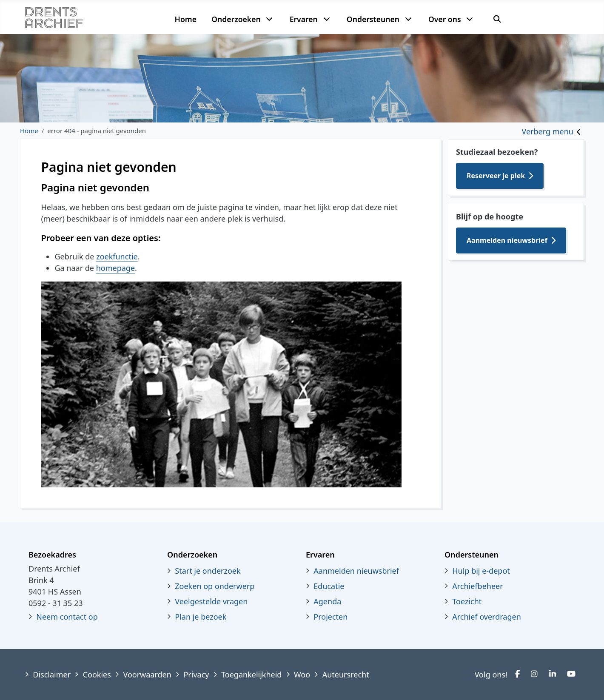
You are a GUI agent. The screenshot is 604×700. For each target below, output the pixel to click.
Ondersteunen (373, 19)
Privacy (196, 674)
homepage (115, 268)
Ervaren (304, 19)
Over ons (445, 19)
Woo (302, 674)
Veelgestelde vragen (211, 601)
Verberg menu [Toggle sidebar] (548, 131)
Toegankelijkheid (251, 674)
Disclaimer (52, 674)
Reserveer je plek (496, 176)
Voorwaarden (147, 674)
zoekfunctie (117, 256)
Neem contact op (67, 617)
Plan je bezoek (201, 617)
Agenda (327, 601)
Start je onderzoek (208, 571)
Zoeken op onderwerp (215, 586)
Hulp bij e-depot (481, 571)
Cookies (97, 674)
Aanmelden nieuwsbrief (507, 240)
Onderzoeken (236, 19)
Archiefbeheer (477, 586)
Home (186, 19)
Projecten (330, 617)
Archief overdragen (487, 617)
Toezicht (467, 601)
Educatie (329, 586)
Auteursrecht (346, 674)
